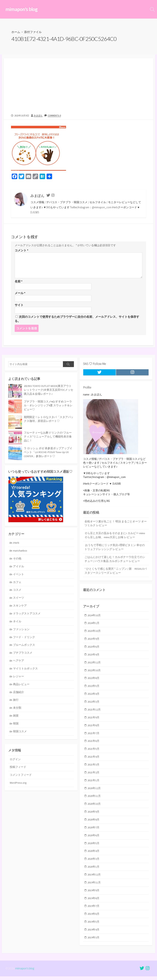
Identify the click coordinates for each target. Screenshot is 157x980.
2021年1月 (94, 786)
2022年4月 (94, 698)
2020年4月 (94, 858)
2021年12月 (94, 714)
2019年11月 (94, 890)
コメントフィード (21, 777)
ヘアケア (19, 664)
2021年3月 (94, 770)
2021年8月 (94, 730)
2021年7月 (94, 738)
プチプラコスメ (23, 656)
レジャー (19, 680)
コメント (21, 250)
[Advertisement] (78, 84)
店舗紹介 (19, 696)
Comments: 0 (55, 116)
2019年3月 (94, 946)
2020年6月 (94, 842)
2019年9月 (94, 898)
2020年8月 (94, 826)
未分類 (17, 712)
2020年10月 (94, 810)
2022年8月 (94, 683)
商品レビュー (21, 688)
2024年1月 (94, 627)
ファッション (21, 632)
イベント (19, 576)
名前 (19, 281)
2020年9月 (94, 818)
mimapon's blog (25, 972)
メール (20, 293)
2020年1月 (94, 874)
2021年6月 (94, 747)
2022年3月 (94, 707)
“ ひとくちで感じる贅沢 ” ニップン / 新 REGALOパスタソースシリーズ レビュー (116, 575)
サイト (19, 305)
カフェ (17, 584)
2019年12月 (94, 882)
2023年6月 (94, 651)
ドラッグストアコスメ (27, 616)
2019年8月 (94, 906)
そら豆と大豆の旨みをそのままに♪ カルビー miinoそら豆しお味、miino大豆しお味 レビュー (115, 538)
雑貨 (16, 720)
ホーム (16, 32)
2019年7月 (94, 914)
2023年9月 (94, 643)
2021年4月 (94, 762)
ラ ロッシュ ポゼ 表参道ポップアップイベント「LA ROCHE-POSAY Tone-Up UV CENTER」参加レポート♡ (48, 453)
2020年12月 (94, 794)
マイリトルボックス (26, 672)
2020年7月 (94, 834)
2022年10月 (94, 675)
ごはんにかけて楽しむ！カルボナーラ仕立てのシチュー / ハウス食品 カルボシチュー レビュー (115, 563)
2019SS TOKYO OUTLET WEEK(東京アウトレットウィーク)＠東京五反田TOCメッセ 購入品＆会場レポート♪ (49, 390)
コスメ (17, 592)
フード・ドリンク (24, 640)
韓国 (16, 728)
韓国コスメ (20, 736)
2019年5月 (94, 930)
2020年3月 (94, 866)
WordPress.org (18, 785)
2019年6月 (94, 922)
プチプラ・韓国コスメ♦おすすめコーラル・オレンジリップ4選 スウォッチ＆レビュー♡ (48, 406)
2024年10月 (94, 619)
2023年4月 (94, 658)
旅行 (16, 704)
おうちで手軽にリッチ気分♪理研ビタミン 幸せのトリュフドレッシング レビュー (115, 551)
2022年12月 (94, 667)
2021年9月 (94, 722)
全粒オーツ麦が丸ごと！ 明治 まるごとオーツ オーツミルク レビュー (116, 526)
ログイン (15, 761)
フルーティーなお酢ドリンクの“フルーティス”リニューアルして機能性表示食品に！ (48, 437)
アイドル (19, 568)
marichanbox (20, 552)
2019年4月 (94, 938)
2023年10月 (94, 635)
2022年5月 (94, 691)
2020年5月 (94, 850)
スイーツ (19, 600)
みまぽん (39, 116)
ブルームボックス (24, 648)
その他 (17, 560)
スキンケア (20, 608)
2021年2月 (94, 778)
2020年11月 (94, 802)
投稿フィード (18, 769)
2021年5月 (94, 754)
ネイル (17, 624)
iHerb (16, 544)
